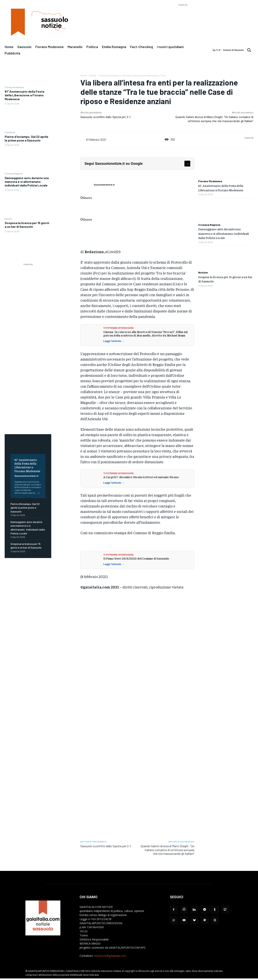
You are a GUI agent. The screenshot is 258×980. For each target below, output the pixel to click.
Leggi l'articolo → (114, 341)
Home (83, 75)
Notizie (8, 219)
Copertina (10, 132)
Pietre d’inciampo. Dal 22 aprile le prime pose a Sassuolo (26, 138)
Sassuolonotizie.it (26, 476)
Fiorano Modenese (14, 87)
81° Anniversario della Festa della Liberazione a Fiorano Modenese (24, 95)
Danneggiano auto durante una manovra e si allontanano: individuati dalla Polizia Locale (27, 182)
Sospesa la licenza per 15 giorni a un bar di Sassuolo (27, 225)
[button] (249, 50)
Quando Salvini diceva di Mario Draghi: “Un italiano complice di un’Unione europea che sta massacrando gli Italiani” (168, 850)
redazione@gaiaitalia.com (110, 956)
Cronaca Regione (14, 173)
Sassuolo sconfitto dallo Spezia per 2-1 (106, 117)
